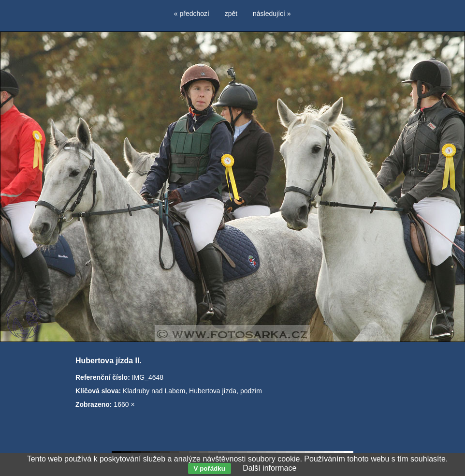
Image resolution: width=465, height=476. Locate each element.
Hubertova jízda (213, 391)
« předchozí (192, 14)
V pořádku (210, 469)
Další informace (269, 468)
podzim (251, 391)
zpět (231, 14)
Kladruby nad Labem (154, 391)
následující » (272, 14)
